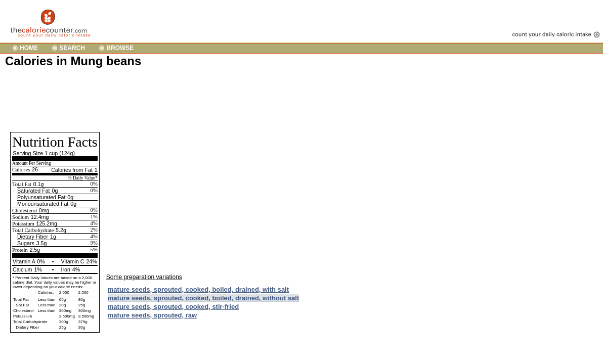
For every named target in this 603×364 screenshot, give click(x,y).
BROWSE (120, 48)
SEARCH (72, 48)
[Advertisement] (189, 99)
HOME (29, 48)
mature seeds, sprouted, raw (152, 315)
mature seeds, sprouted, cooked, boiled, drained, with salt (198, 289)
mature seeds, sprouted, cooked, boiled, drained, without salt (204, 298)
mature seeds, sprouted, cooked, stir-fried (173, 307)
